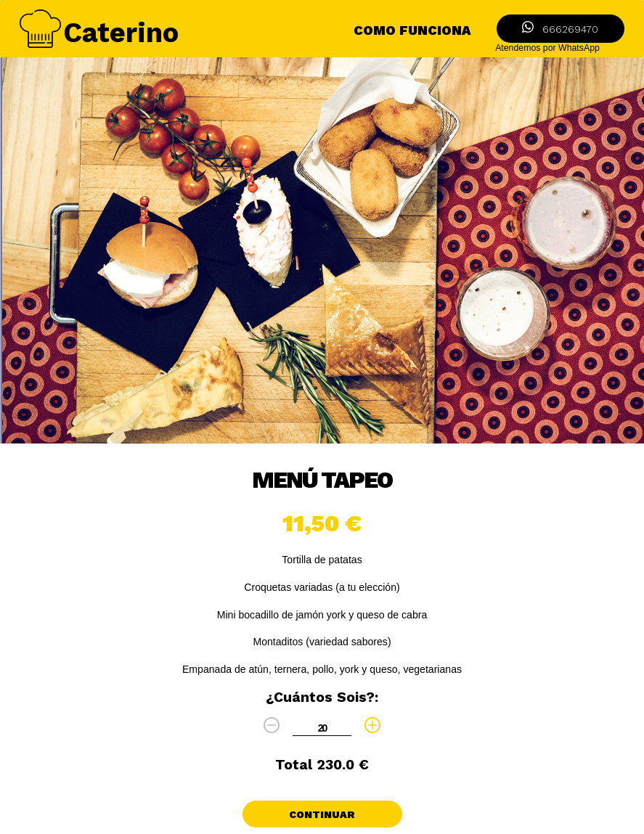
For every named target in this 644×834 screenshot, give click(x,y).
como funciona (412, 30)
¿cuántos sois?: (322, 697)
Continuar (322, 814)
